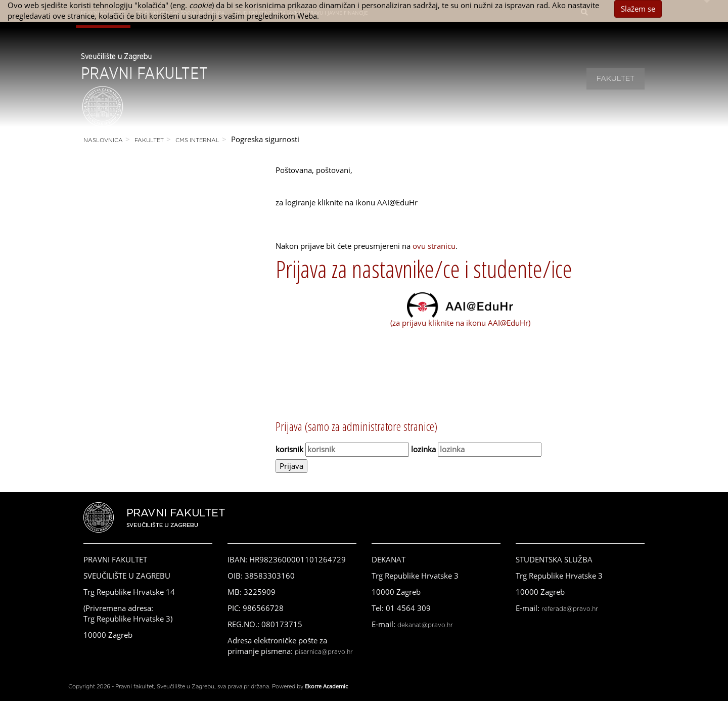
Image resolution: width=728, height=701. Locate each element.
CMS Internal (197, 140)
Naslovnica (103, 140)
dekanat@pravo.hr (425, 625)
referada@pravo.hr (570, 609)
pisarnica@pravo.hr (324, 652)
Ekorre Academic (326, 686)
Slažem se (638, 9)
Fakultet (616, 79)
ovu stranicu (434, 246)
